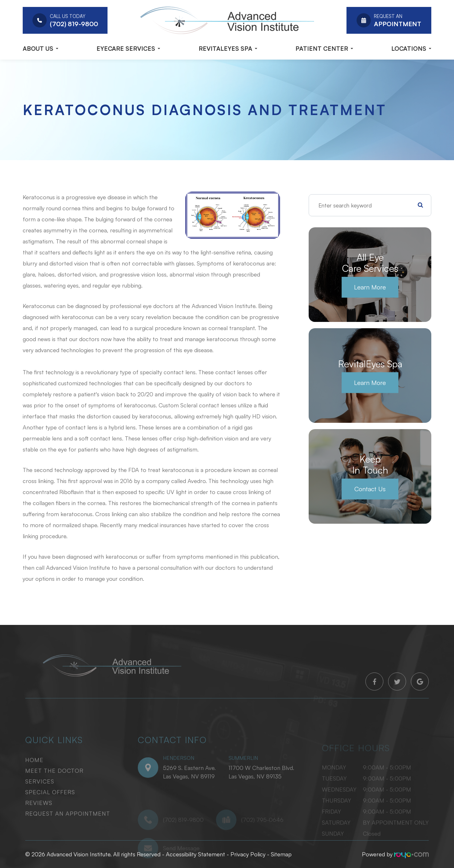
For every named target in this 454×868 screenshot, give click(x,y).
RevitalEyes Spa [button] (228, 49)
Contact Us (370, 489)
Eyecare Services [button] (128, 49)
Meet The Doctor (54, 780)
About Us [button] (41, 49)
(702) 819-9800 (183, 836)
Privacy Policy (248, 854)
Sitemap (281, 854)
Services (40, 790)
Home (34, 769)
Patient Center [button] (324, 49)
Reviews (39, 812)
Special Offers (50, 801)
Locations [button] (411, 49)
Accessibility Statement (195, 854)
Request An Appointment (68, 823)
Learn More (370, 287)
